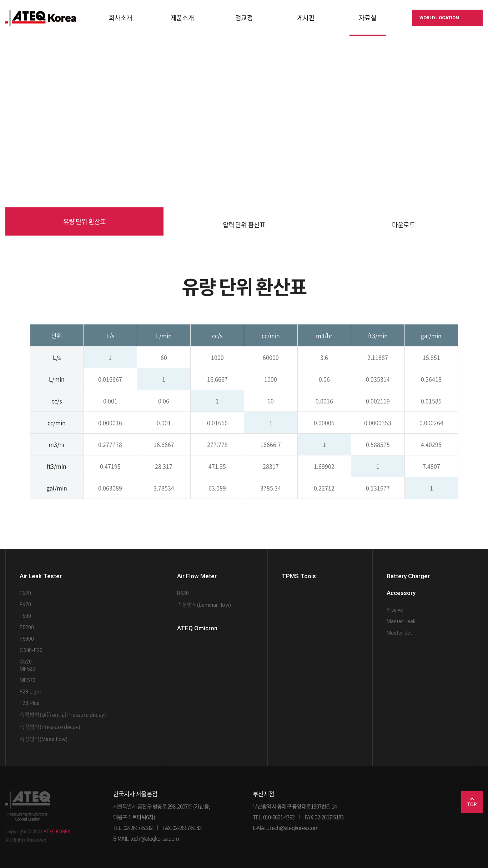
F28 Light (30, 692)
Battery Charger (408, 576)
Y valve (395, 610)
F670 (25, 605)
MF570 (27, 680)
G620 (26, 662)
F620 (25, 593)
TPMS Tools (299, 576)
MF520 (27, 669)
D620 (183, 593)
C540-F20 (31, 650)
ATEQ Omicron (197, 628)
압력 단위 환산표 (244, 225)
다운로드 (403, 225)
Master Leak (401, 621)
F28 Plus (30, 703)
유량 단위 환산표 (84, 221)
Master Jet (399, 633)
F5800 (27, 639)
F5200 (27, 627)
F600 (25, 616)
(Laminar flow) (204, 605)
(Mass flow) (44, 739)
